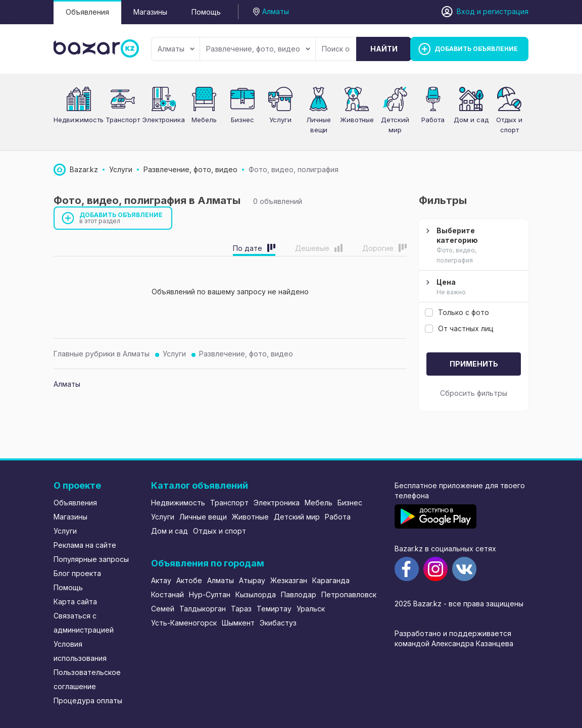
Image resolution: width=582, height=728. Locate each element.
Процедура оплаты (88, 700)
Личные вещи (203, 517)
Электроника (163, 120)
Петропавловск (349, 594)
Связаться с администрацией (84, 623)
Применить (474, 364)
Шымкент (238, 623)
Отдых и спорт (220, 531)
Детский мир (297, 517)
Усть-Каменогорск (184, 623)
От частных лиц (459, 328)
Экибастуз (278, 623)
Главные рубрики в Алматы (102, 354)
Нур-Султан (210, 594)
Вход (466, 11)
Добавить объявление (121, 218)
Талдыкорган (203, 609)
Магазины (150, 12)
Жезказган (289, 580)
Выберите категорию (472, 246)
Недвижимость (79, 120)
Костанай (167, 594)
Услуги (280, 120)
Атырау (252, 580)
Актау (161, 580)
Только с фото (457, 312)
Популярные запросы (91, 559)
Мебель (204, 120)
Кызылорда (256, 594)
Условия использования (80, 651)
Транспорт (123, 120)
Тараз (241, 609)
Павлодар (299, 594)
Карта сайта (75, 602)
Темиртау (274, 609)
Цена (472, 287)
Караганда (331, 580)
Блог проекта (77, 573)
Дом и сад (471, 120)
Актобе (189, 580)
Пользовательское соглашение (87, 679)
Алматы (176, 49)
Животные (357, 120)
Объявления (87, 12)
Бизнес (243, 120)
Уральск (311, 609)
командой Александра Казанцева (454, 643)
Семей (163, 609)
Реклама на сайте (85, 545)
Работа (433, 120)
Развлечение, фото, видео (258, 49)
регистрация (506, 11)
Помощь (206, 12)
